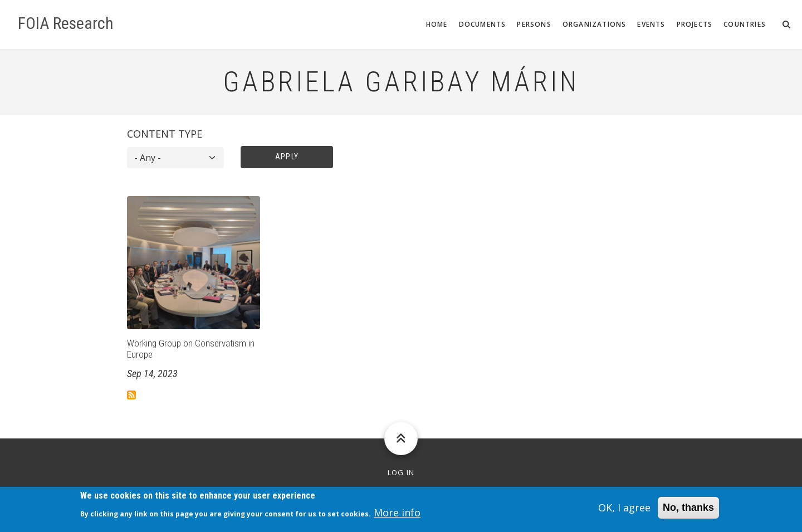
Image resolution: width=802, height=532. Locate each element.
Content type (165, 134)
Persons (534, 24)
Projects (695, 24)
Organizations (595, 24)
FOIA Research (66, 23)
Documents (483, 24)
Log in (401, 473)
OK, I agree (624, 511)
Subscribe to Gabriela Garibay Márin (131, 395)
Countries (745, 24)
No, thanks (688, 511)
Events (651, 24)
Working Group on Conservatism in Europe (191, 349)
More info (397, 516)
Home (437, 24)
